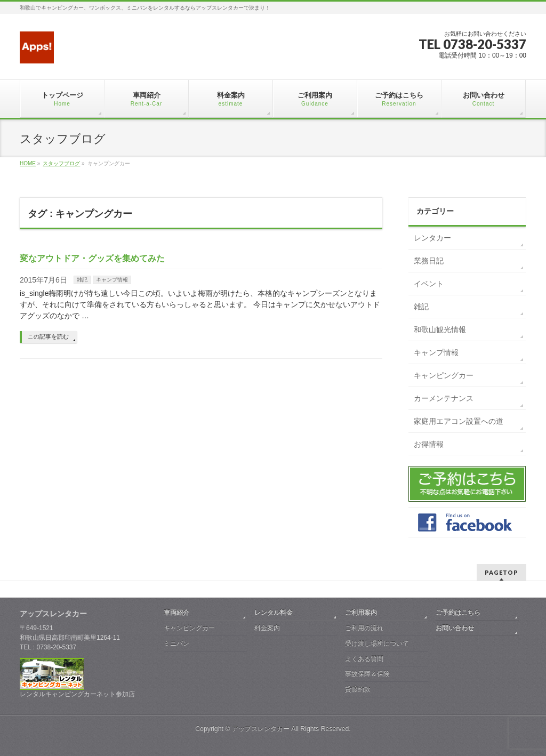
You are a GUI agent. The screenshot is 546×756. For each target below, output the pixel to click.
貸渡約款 (358, 689)
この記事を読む (48, 336)
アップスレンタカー (261, 729)
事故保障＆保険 (367, 674)
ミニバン (176, 644)
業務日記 (429, 261)
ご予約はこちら (458, 613)
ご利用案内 (361, 613)
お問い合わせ (455, 628)
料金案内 (267, 628)
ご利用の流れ (364, 628)
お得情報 (429, 444)
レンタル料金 (274, 613)
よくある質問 (364, 659)
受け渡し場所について (377, 644)
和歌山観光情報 (440, 329)
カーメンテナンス (444, 398)
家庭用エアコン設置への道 (459, 421)
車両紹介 (176, 613)
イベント (429, 284)
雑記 (82, 280)
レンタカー (432, 238)
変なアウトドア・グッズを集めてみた (92, 258)
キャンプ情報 (112, 280)
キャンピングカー (444, 375)
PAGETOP (501, 572)
